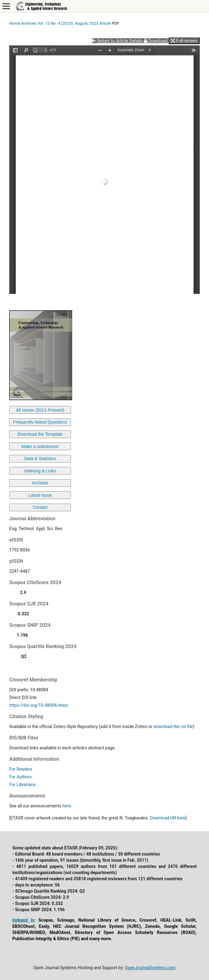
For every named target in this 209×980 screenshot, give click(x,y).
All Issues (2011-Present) (40, 410)
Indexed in (23, 920)
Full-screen (184, 41)
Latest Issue (40, 495)
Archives (29, 23)
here (66, 806)
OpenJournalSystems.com (150, 968)
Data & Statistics (40, 459)
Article (105, 23)
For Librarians (22, 785)
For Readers (21, 769)
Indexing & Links (40, 471)
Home (15, 23)
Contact (40, 507)
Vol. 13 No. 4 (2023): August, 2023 (68, 23)
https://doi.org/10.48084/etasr (39, 705)
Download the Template (40, 434)
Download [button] (156, 41)
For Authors (20, 777)
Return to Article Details (118, 41)
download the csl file (173, 727)
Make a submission (40, 446)
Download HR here (168, 818)
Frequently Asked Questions (40, 422)
